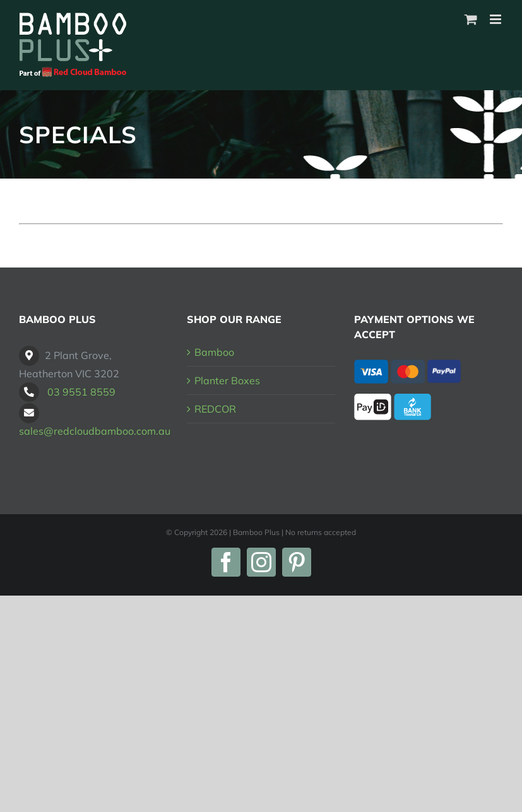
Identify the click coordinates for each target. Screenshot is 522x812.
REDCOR (215, 409)
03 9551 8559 (81, 392)
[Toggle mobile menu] (496, 19)
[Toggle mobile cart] (471, 19)
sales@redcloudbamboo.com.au (95, 431)
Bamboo (214, 352)
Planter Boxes (227, 380)
